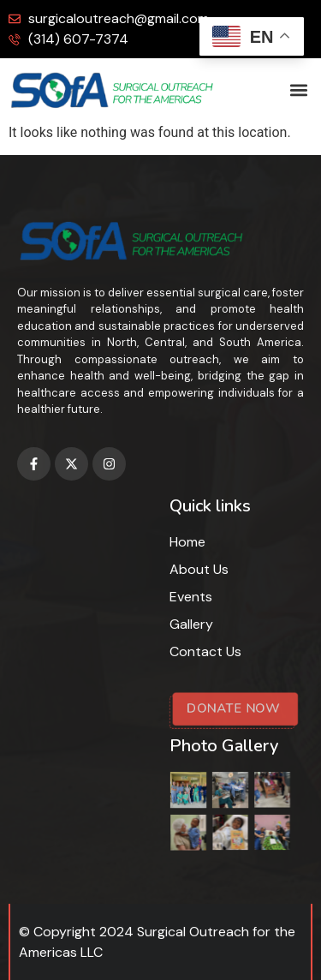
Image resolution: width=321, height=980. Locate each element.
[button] (298, 90)
